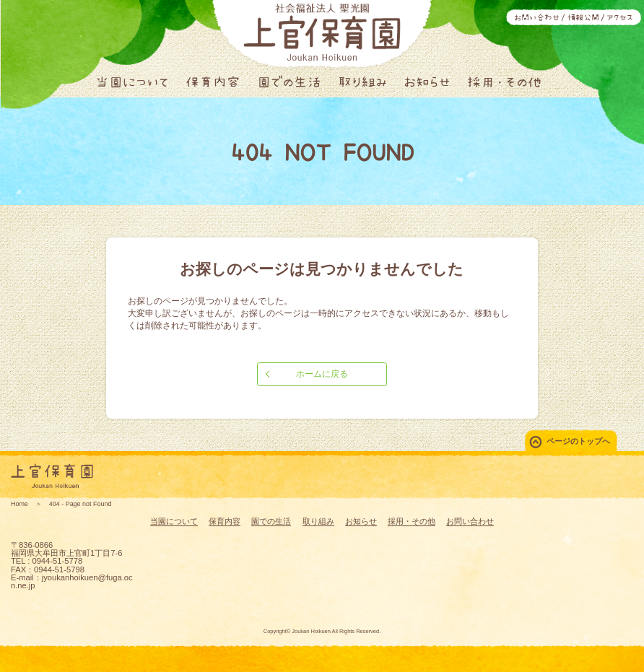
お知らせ (427, 82)
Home (19, 504)
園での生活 (289, 82)
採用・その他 (504, 82)
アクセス (620, 17)
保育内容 (213, 82)
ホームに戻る (322, 374)
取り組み (363, 82)
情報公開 (583, 17)
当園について (132, 82)
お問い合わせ (537, 17)
